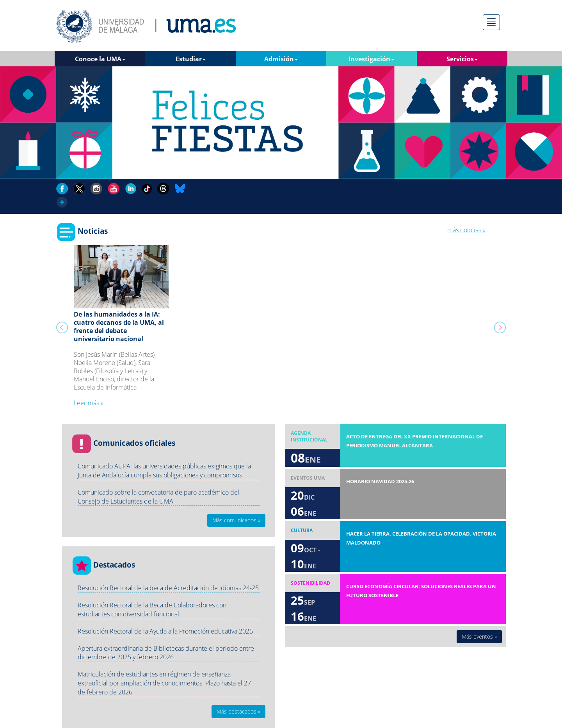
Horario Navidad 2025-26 (380, 481)
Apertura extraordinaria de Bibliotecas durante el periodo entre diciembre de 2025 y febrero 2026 (166, 653)
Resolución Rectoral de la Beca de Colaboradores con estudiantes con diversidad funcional (152, 610)
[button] (61, 330)
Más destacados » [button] (238, 711)
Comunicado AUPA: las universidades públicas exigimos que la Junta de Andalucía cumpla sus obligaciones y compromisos (164, 471)
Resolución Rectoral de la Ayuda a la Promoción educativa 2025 (165, 631)
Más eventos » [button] (479, 636)
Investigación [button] (371, 59)
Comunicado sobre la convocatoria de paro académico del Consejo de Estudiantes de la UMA (158, 497)
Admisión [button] (281, 59)
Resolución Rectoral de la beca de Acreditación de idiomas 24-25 (168, 588)
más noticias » (466, 230)
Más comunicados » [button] (236, 520)
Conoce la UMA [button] (100, 59)
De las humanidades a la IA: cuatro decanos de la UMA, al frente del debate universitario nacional (119, 326)
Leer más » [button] (89, 403)
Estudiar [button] (191, 59)
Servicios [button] (462, 59)
